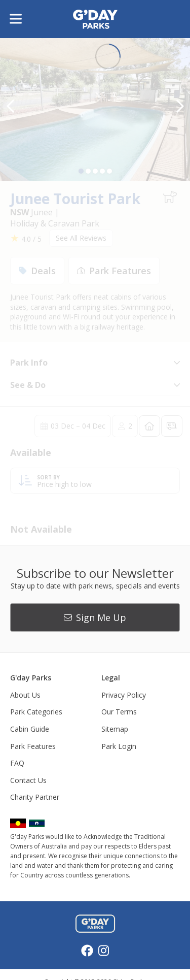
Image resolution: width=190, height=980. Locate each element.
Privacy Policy (124, 695)
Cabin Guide (30, 729)
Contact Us (28, 780)
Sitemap (115, 729)
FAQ (17, 763)
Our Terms (119, 712)
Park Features (33, 746)
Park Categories (36, 712)
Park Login (119, 746)
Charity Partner (35, 797)
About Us (25, 695)
